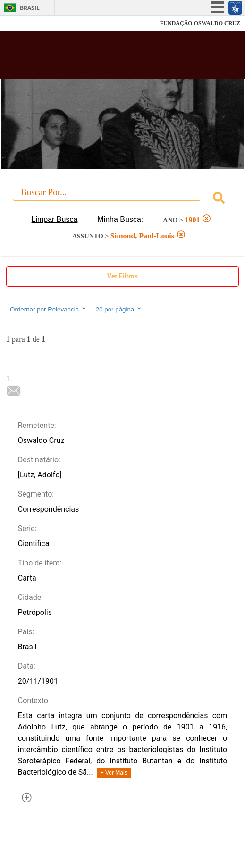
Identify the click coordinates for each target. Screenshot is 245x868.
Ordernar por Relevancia (48, 309)
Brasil (30, 8)
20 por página (119, 309)
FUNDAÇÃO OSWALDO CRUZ (200, 23)
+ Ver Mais (114, 773)
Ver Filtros (122, 276)
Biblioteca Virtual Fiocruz (103, 58)
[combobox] (122, 199)
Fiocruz (28, 23)
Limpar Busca (55, 219)
